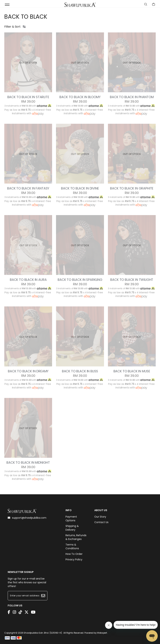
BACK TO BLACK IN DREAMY (28, 371)
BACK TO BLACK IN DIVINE (80, 188)
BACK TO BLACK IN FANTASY (28, 188)
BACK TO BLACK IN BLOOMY (80, 97)
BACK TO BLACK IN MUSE (132, 371)
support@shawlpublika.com (27, 518)
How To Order (74, 554)
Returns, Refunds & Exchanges (76, 537)
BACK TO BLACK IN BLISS (80, 371)
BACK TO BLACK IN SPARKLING (80, 280)
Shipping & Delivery (72, 528)
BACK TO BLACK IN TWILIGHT (132, 280)
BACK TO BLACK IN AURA (28, 280)
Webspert (102, 633)
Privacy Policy (74, 559)
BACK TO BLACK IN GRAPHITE (132, 188)
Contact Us (101, 522)
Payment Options (71, 519)
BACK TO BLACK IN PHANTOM (132, 97)
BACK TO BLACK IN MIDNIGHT (28, 463)
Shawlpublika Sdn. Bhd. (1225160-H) (43, 633)
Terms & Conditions (72, 546)
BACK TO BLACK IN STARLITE (28, 97)
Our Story (100, 517)
